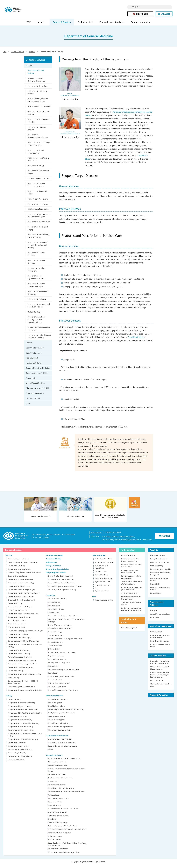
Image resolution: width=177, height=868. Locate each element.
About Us (42, 25)
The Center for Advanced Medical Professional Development (67, 833)
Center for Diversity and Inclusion (38, 371)
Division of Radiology (55, 606)
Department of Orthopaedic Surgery (38, 196)
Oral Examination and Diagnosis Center (61, 781)
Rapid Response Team (102, 594)
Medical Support (32, 361)
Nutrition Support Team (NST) (104, 566)
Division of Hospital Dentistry (17, 756)
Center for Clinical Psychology (58, 826)
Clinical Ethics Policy (157, 569)
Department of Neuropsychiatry (39, 225)
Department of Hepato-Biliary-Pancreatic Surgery (39, 147)
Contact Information (141, 25)
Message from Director (158, 559)
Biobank (51, 753)
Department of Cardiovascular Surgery (38, 175)
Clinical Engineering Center (57, 709)
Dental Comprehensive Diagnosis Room (20, 760)
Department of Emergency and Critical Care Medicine (39, 309)
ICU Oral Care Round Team (103, 562)
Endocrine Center (54, 652)
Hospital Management (55, 706)
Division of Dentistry (14, 703)
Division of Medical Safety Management (61, 579)
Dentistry (29, 346)
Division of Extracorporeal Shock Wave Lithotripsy (64, 693)
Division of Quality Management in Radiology (62, 593)
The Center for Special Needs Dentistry (20, 753)
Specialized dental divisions (17, 763)
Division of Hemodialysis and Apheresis (60, 632)
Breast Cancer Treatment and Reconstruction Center (65, 762)
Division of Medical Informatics (58, 703)
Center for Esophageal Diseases (58, 819)
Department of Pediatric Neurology (36, 265)
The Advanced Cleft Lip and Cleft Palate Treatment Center (66, 795)
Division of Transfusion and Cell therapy (61, 628)
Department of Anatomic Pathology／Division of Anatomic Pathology (36, 323)
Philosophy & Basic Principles (160, 566)
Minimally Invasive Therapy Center (59, 666)
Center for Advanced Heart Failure (59, 687)
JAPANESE (164, 14)
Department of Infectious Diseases (37, 132)
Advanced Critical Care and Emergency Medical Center (65, 642)
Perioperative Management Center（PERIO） (62, 656)
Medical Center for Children (57, 778)
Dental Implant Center (55, 805)
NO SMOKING (140, 14)
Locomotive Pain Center (56, 683)
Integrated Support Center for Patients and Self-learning (66, 713)
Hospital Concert (156, 597)
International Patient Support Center (60, 733)
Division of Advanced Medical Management (62, 586)
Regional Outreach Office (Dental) (59, 727)
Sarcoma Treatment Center (57, 788)
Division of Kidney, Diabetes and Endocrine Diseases (38, 103)
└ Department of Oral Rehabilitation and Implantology (25, 716)
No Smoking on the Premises (160, 644)
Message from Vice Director (159, 562)
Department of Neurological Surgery (38, 231)
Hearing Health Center (34, 366)
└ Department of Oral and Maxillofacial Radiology (24, 727)
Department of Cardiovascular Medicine (38, 116)
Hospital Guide (155, 587)
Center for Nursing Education (57, 816)
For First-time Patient (128, 559)
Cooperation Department (35, 396)
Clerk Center (52, 822)
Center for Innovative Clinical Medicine (60, 742)
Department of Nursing (34, 356)
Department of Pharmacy (35, 351)
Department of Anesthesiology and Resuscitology (38, 239)
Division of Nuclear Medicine (57, 690)
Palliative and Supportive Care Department (39, 332)
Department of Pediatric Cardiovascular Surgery (36, 188)
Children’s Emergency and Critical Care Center (63, 829)
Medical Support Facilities (35, 386)
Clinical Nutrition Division (56, 639)
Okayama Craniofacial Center (58, 765)
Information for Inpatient (129, 631)
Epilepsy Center (53, 785)
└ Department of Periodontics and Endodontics (23, 713)
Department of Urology (36, 169)
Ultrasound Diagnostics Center (58, 663)
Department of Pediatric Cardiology (36, 257)
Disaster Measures (158, 659)
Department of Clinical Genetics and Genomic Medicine (39, 340)
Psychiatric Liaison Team (102, 585)
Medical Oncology (34, 315)
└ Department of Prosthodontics (18, 720)
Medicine (32, 55)
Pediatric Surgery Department (38, 182)
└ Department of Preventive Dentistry (20, 723)
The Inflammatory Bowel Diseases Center (61, 680)
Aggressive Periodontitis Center (58, 802)
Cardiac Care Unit (54, 616)
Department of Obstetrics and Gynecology (38, 296)
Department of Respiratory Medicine (37, 96)
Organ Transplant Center (56, 659)
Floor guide (154, 614)
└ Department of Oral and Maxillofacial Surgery (23, 743)
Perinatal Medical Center (56, 646)
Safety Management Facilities (37, 376)
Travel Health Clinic (136, 340)
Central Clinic (31, 381)
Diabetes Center (53, 670)
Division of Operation (55, 609)
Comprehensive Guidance (112, 25)
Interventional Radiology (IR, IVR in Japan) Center (64, 673)
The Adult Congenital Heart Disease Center (62, 792)
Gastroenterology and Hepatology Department (36, 83)
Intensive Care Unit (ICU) (56, 612)
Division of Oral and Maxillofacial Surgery (21, 733)
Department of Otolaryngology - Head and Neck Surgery (39, 219)
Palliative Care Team (101, 575)
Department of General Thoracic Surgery (36, 155)
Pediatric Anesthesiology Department (36, 273)
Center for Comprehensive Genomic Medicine (62, 749)
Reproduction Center (55, 809)
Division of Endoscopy (55, 635)
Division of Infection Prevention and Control (62, 583)
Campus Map (154, 621)
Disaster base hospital (157, 684)
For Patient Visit (85, 25)
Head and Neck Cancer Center (58, 769)
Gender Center (53, 676)
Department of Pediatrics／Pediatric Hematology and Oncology (37, 248)
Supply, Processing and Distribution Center (62, 716)
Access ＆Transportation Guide (160, 617)
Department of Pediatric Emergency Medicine (36, 288)
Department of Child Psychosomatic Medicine (36, 281)
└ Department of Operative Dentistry (20, 709)
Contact (164, 539)
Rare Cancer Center (54, 843)
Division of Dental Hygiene (56, 723)
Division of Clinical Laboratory (57, 602)
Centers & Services (62, 25)
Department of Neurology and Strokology (38, 124)
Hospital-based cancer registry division (60, 730)
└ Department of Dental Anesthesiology (20, 730)
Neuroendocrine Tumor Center (58, 852)
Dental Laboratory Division (56, 720)
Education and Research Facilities (38, 392)
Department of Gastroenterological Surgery (38, 139)
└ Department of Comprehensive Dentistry (21, 706)
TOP (29, 25)
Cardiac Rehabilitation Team (104, 582)
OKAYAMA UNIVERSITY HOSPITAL (20, 11)
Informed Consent (156, 635)
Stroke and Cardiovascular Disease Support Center (64, 855)
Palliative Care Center (55, 839)
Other (28, 407)
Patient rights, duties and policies (161, 573)
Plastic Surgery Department (38, 202)
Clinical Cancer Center (55, 649)
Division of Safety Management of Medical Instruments (65, 590)
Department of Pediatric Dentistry (19, 749)
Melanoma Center (54, 798)
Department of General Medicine (36, 75)
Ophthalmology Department (38, 212)
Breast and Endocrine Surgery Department (38, 163)
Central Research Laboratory (104, 603)
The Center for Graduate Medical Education (62, 746)
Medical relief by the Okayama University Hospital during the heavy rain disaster (160, 678)
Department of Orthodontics (17, 746)
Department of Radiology (37, 302)
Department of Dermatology (38, 207)
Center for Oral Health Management (60, 836)
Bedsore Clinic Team (101, 578)
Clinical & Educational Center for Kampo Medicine (64, 812)
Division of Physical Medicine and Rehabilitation (63, 619)
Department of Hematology (37, 89)
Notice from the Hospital (161, 630)
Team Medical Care (33, 402)
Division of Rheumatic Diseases (39, 110)
